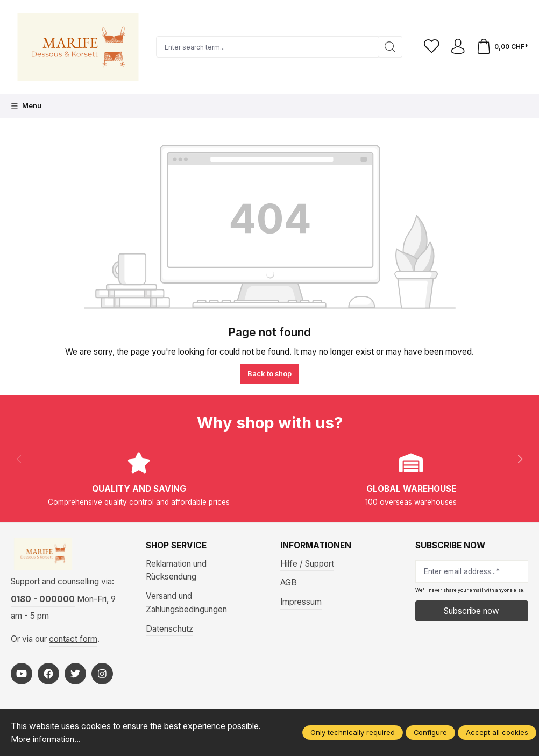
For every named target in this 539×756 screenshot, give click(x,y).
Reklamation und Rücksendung (176, 570)
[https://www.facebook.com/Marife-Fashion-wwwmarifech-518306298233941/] (48, 675)
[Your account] (457, 47)
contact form (73, 641)
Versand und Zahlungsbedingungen (186, 603)
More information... (46, 739)
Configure (430, 732)
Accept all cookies (497, 732)
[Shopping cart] (502, 47)
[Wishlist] (430, 47)
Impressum (301, 602)
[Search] (388, 47)
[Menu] (26, 106)
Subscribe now (471, 611)
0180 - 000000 (43, 601)
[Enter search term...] (266, 47)
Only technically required (353, 732)
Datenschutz (169, 629)
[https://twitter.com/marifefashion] (75, 675)
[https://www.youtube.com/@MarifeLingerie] (22, 675)
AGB (289, 582)
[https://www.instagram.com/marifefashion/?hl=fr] (102, 675)
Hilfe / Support (307, 564)
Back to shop (269, 373)
